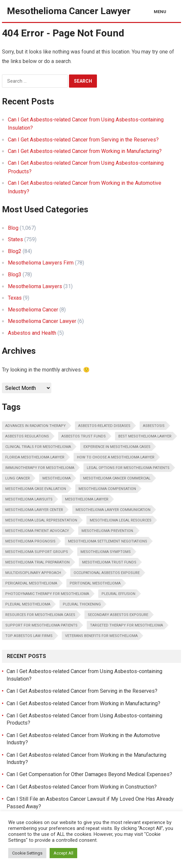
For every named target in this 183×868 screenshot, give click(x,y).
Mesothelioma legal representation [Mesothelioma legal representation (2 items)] (41, 520)
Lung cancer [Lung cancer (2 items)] (18, 478)
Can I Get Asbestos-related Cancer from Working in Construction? (82, 787)
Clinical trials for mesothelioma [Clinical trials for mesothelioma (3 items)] (38, 447)
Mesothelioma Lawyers (35, 286)
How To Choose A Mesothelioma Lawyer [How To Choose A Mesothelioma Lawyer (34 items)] (116, 457)
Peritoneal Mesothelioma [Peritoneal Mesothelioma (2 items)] (95, 583)
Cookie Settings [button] (27, 853)
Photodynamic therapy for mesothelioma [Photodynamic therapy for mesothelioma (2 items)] (47, 594)
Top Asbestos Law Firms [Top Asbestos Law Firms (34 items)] (29, 636)
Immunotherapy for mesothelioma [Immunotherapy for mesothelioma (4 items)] (40, 468)
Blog (13, 228)
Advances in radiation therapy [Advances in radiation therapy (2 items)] (35, 426)
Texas (15, 298)
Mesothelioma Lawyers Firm (41, 263)
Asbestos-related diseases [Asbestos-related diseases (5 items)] (104, 426)
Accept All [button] (63, 853)
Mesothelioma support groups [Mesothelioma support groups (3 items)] (37, 552)
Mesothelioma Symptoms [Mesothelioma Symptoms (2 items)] (106, 552)
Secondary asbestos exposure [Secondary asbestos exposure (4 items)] (118, 615)
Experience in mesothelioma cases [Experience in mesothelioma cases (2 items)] (117, 447)
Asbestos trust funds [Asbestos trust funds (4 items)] (84, 436)
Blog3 (15, 275)
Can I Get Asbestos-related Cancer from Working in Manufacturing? (85, 151)
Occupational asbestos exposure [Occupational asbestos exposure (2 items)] (107, 573)
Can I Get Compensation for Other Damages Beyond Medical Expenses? (89, 774)
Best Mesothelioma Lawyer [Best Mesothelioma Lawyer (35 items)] (145, 436)
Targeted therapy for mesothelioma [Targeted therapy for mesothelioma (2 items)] (126, 625)
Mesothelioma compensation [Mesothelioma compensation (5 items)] (107, 489)
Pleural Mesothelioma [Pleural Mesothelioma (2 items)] (28, 604)
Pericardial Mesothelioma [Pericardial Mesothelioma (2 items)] (31, 583)
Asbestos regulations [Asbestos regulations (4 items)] (27, 436)
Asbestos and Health (32, 333)
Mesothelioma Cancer (33, 310)
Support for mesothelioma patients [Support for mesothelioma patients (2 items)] (41, 625)
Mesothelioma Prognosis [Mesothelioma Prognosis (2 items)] (30, 541)
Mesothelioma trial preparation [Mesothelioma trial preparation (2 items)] (37, 562)
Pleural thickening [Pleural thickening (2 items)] (82, 604)
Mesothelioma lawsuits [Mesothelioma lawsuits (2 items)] (29, 499)
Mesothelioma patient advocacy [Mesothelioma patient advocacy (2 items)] (37, 531)
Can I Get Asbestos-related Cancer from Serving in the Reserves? (83, 140)
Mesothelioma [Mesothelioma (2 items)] (57, 478)
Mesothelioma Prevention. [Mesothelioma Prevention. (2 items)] (108, 531)
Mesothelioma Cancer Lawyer (69, 11)
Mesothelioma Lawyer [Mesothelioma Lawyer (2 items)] (87, 499)
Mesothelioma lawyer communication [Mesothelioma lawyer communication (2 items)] (113, 510)
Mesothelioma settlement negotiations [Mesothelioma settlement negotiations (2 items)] (108, 541)
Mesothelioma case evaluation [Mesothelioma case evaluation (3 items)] (36, 489)
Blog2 (15, 251)
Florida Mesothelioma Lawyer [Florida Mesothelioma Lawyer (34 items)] (35, 457)
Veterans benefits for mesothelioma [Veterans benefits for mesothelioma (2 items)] (101, 636)
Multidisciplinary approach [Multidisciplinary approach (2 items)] (33, 573)
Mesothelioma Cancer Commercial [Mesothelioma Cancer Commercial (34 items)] (117, 478)
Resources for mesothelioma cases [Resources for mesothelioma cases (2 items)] (40, 615)
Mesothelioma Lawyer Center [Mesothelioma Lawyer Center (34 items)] (34, 510)
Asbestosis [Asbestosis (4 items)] (154, 426)
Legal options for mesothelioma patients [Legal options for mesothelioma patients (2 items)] (128, 468)
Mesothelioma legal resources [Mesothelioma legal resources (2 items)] (121, 520)
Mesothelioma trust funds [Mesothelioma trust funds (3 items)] (109, 562)
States (15, 239)
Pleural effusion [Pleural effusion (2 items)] (118, 594)
